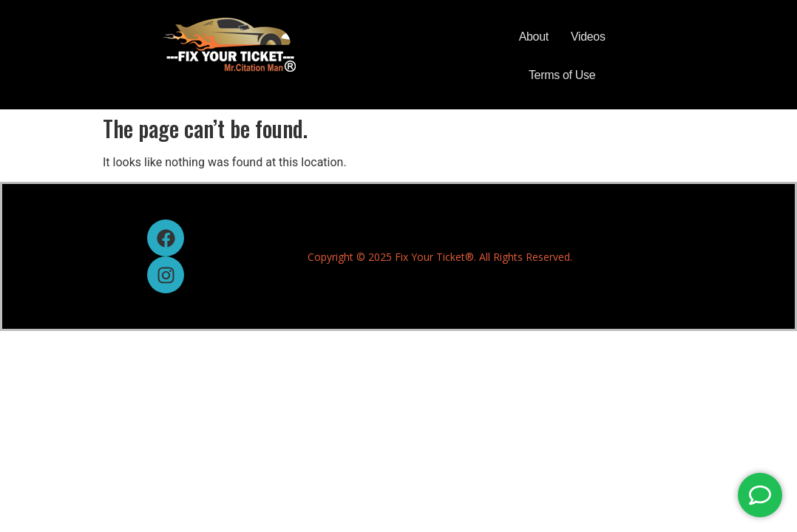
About (534, 37)
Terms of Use (562, 75)
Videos (588, 37)
